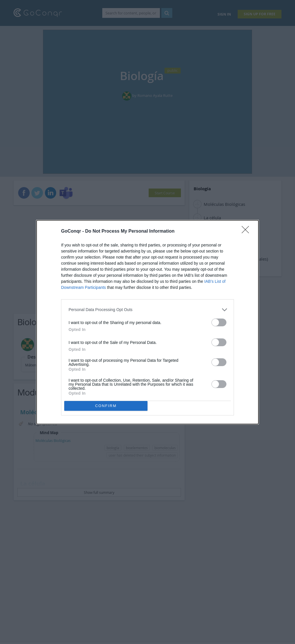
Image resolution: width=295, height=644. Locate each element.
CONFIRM (106, 406)
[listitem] (147, 310)
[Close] (247, 231)
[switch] (219, 322)
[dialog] (147, 322)
